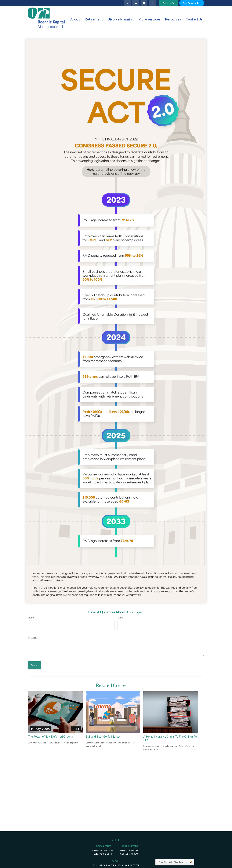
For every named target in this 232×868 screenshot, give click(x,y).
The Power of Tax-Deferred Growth (50, 737)
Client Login (168, 3)
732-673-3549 (132, 854)
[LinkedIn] (136, 3)
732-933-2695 (133, 851)
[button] (75, 19)
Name (31, 617)
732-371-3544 (105, 854)
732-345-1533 (106, 851)
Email (120, 617)
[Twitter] (127, 3)
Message (33, 638)
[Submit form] (35, 665)
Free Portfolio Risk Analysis (173, 862)
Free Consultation (192, 3)
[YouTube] (144, 3)
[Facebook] (152, 3)
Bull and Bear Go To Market (103, 737)
